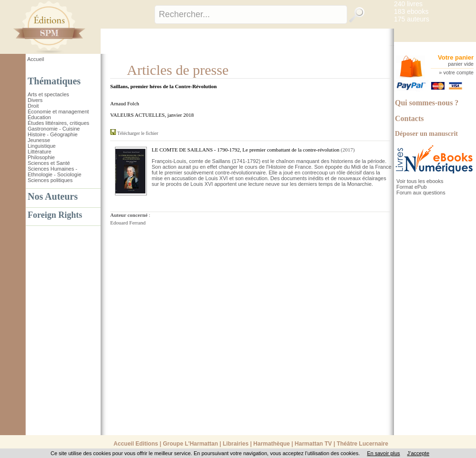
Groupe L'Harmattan (190, 444)
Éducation (39, 117)
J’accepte (418, 453)
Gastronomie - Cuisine (54, 129)
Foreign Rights (55, 215)
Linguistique (42, 146)
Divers (35, 100)
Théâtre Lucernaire (362, 444)
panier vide (461, 64)
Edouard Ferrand (128, 223)
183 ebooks (411, 11)
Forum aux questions (421, 193)
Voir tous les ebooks (420, 181)
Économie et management (58, 112)
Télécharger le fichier (138, 133)
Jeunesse (39, 140)
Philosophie (41, 157)
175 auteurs (412, 19)
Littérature (40, 152)
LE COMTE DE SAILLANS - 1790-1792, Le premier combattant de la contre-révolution (245, 150)
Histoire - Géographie (53, 134)
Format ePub (412, 187)
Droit (33, 106)
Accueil (36, 59)
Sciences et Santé (49, 163)
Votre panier (456, 57)
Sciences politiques (50, 180)
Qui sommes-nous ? (427, 103)
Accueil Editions (136, 444)
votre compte (458, 72)
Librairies (236, 444)
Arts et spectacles (48, 94)
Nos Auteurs (53, 196)
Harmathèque (272, 444)
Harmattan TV (313, 444)
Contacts (409, 118)
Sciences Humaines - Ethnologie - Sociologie (55, 172)
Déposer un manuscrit (426, 134)
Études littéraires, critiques (58, 123)
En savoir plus (383, 453)
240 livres (408, 4)
